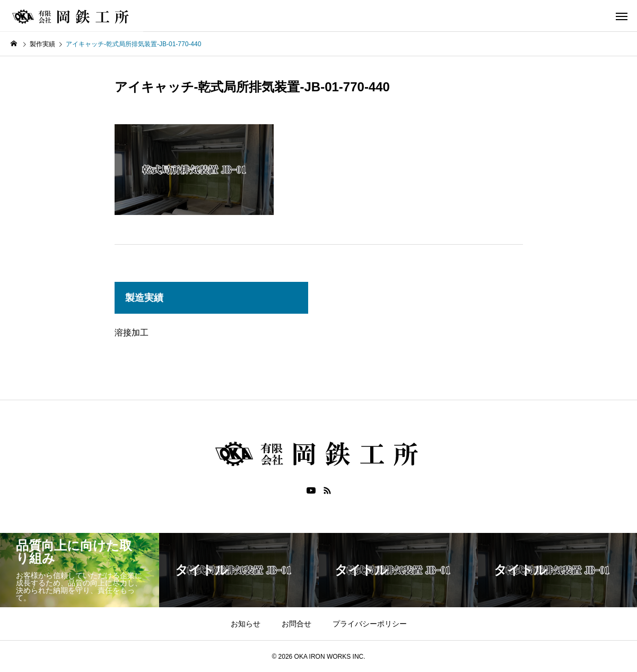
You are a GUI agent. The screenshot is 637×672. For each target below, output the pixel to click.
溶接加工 (132, 333)
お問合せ (296, 624)
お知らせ (246, 624)
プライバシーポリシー (370, 624)
